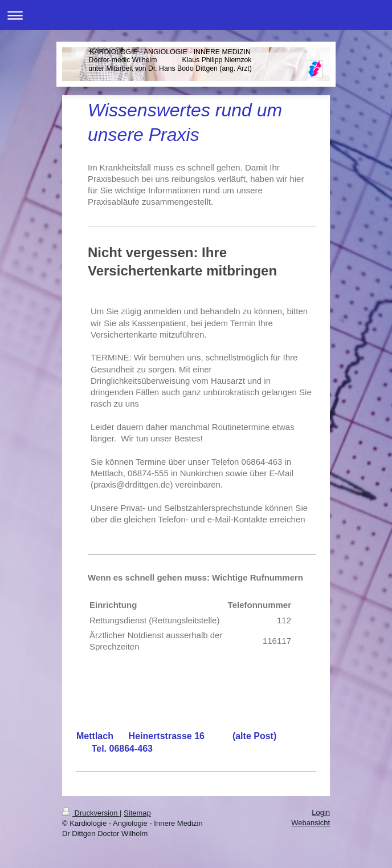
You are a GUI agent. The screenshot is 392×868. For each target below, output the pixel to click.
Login (321, 812)
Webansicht (311, 823)
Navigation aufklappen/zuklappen (196, 15)
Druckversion (91, 813)
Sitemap (137, 813)
